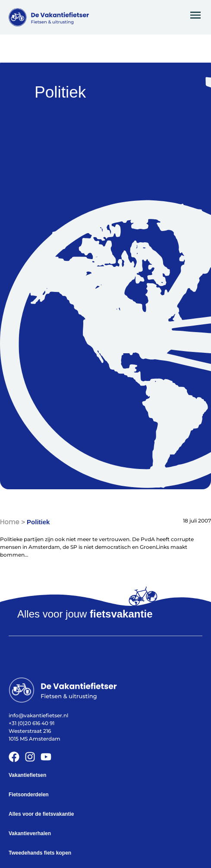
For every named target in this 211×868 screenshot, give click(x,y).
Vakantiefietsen (27, 775)
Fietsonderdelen (29, 795)
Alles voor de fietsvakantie (41, 814)
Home (10, 522)
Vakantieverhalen (30, 833)
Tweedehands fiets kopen (40, 853)
